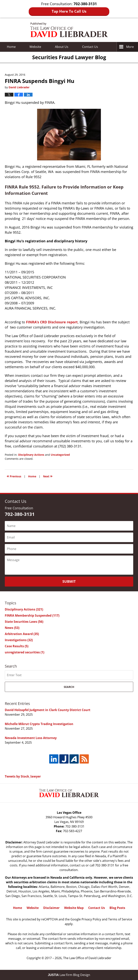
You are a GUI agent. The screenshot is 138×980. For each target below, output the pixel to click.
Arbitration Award (22, 634)
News (12, 628)
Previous (14, 476)
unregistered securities (24, 652)
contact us (77, 865)
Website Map (74, 908)
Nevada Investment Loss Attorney (31, 738)
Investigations (19, 640)
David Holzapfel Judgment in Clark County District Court (48, 710)
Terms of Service (120, 919)
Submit (69, 581)
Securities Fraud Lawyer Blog (69, 30)
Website (35, 47)
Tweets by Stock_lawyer (23, 776)
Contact (90, 47)
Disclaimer (51, 908)
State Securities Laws (24, 622)
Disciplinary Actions (31, 455)
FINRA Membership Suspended (32, 615)
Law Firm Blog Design (69, 975)
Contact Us (97, 908)
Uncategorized (60, 455)
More (130, 47)
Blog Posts (117, 908)
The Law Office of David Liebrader (87, 958)
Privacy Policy (91, 919)
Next (48, 476)
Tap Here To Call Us (69, 11)
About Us (62, 47)
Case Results (17, 646)
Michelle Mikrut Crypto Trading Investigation (39, 724)
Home (11, 47)
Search (69, 687)
